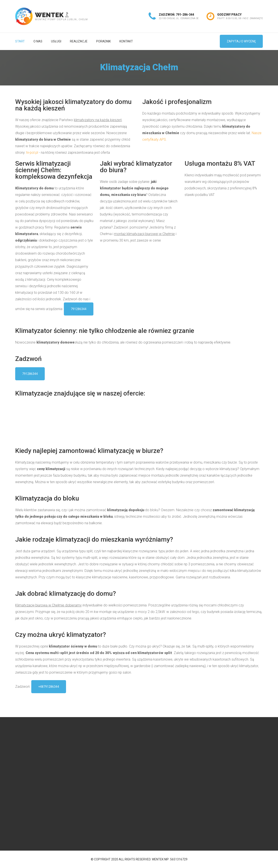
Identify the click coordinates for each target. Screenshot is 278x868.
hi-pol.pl (32, 153)
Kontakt (126, 41)
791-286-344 (185, 15)
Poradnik (103, 41)
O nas (38, 41)
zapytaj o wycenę (241, 41)
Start (20, 41)
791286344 (79, 309)
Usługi (56, 41)
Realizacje (79, 41)
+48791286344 (49, 687)
